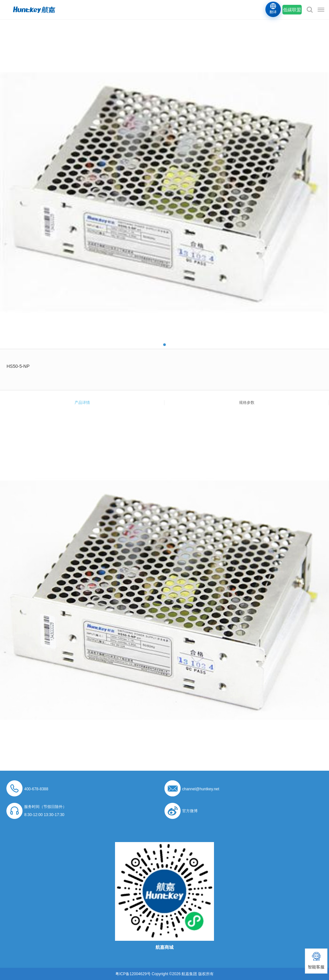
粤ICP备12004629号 (133, 974)
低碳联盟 (292, 10)
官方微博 (190, 811)
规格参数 (247, 403)
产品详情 (82, 403)
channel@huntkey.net (201, 789)
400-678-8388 (36, 789)
